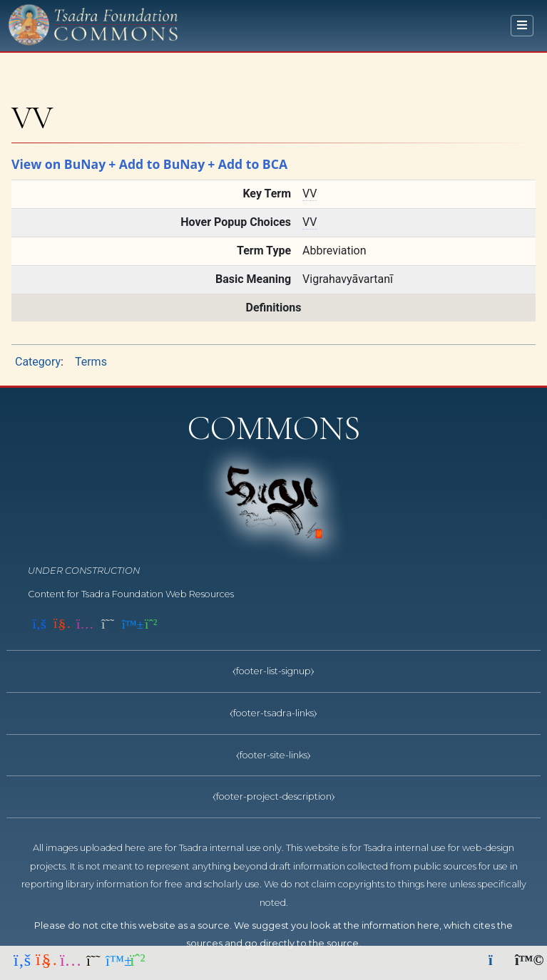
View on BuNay (58, 164)
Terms (91, 362)
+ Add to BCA (247, 164)
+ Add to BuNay (157, 164)
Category (38, 362)
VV (310, 194)
